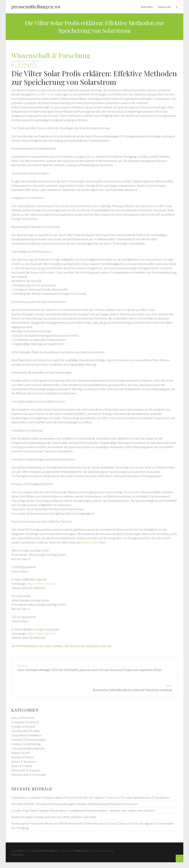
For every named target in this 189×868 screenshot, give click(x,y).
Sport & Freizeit (22, 766)
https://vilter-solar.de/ (42, 583)
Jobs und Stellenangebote (28, 748)
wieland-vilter (99, 646)
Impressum (164, 7)
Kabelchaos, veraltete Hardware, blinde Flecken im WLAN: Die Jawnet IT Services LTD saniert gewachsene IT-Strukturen (90, 797)
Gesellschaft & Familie (26, 731)
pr (13, 64)
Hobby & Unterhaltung (26, 744)
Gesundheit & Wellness (26, 735)
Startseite (147, 7)
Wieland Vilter (90, 542)
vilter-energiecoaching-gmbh (37, 646)
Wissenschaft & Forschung (51, 56)
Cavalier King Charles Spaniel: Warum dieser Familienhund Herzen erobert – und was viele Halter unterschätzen (83, 810)
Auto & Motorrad (23, 718)
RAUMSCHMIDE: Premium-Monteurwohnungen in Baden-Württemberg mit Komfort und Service (75, 804)
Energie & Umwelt (23, 726)
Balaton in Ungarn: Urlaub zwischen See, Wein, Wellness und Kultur (54, 817)
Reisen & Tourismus (24, 761)
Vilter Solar (47, 94)
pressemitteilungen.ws (36, 6)
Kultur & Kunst (21, 753)
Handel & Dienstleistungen (29, 739)
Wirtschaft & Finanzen (26, 770)
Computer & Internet (25, 722)
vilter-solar (75, 646)
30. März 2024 (27, 64)
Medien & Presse (23, 757)
